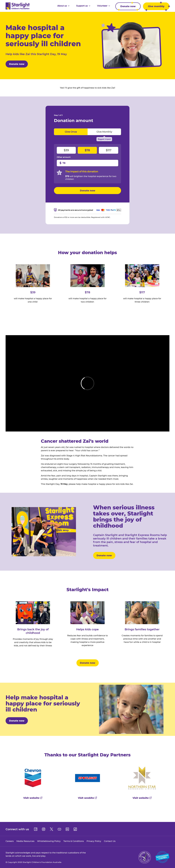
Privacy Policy (94, 841)
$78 (87, 150)
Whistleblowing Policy (49, 841)
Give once (71, 132)
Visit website (33, 798)
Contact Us (110, 841)
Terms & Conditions (74, 841)
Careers (10, 841)
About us (63, 6)
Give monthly (104, 132)
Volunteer (104, 6)
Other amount (64, 157)
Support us (83, 6)
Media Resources (25, 841)
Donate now (127, 6)
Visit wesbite (87, 798)
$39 (66, 150)
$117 (109, 150)
